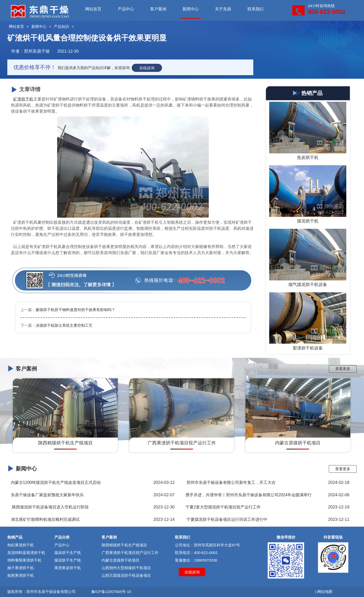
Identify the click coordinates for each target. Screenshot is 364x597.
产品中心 (126, 9)
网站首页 (93, 9)
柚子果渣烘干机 (21, 568)
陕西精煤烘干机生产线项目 (124, 545)
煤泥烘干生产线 (68, 560)
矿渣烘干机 (23, 99)
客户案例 (158, 9)
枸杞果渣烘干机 (21, 545)
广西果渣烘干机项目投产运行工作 (130, 553)
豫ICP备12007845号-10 (111, 592)
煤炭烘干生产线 (68, 553)
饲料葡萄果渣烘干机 (24, 560)
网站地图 (325, 592)
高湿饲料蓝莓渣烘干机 (26, 553)
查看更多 (343, 369)
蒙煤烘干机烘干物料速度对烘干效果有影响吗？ (75, 310)
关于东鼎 (223, 9)
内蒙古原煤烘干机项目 (121, 560)
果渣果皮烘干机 (68, 568)
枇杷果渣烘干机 (21, 575)
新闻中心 (191, 9)
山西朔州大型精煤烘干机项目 (126, 568)
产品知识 (61, 26)
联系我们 (256, 9)
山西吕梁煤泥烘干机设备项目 (126, 575)
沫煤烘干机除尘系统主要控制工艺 (64, 325)
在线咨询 (147, 68)
